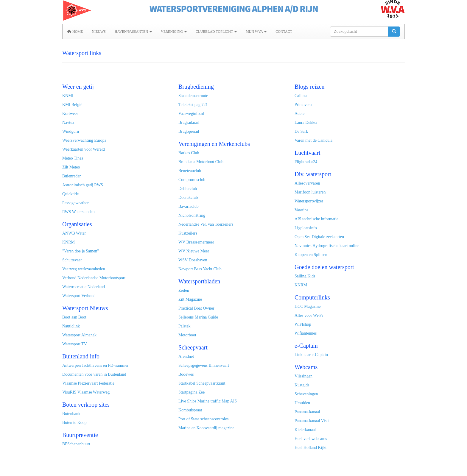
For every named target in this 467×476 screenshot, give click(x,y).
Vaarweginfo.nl (191, 114)
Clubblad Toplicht (216, 32)
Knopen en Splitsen (311, 255)
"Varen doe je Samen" (81, 251)
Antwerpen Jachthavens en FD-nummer (95, 365)
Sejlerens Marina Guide (198, 317)
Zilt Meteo (71, 167)
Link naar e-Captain (311, 355)
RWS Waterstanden (78, 212)
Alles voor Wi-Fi (309, 315)
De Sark (302, 131)
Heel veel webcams (311, 439)
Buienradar (71, 176)
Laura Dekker (306, 122)
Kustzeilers (188, 233)
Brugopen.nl (189, 131)
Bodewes (186, 374)
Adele (299, 114)
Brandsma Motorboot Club (201, 162)
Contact (284, 32)
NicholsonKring (192, 215)
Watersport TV (75, 344)
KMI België (72, 105)
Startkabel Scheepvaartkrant (202, 383)
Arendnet (186, 356)
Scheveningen (306, 394)
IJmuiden (302, 403)
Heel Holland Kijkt (310, 448)
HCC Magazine (308, 306)
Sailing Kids (305, 276)
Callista (301, 96)
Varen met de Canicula (313, 140)
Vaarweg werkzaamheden (84, 269)
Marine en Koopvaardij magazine (206, 428)
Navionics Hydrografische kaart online (327, 246)
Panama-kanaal (307, 412)
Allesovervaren (307, 183)
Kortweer (70, 114)
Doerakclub (188, 198)
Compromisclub (192, 180)
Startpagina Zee (192, 392)
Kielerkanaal (305, 430)
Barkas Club (189, 153)
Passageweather (76, 203)
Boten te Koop (74, 423)
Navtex (68, 122)
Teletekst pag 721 (193, 105)
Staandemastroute (193, 96)
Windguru (71, 131)
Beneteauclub (190, 171)
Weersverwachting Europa (84, 140)
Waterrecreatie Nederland (84, 287)
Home (75, 32)
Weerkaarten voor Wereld (84, 149)
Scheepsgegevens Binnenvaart (204, 365)
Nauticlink (71, 326)
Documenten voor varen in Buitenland (94, 374)
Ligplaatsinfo (306, 228)
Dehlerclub (188, 189)
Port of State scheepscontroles (203, 419)
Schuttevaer (72, 260)
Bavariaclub (189, 206)
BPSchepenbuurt (76, 444)
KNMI (68, 96)
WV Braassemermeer (196, 242)
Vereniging (174, 32)
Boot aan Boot (74, 317)
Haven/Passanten (133, 32)
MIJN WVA (256, 32)
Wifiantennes (306, 333)
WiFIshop (303, 324)
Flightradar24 (306, 162)
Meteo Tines (73, 158)
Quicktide (70, 194)
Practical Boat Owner (196, 308)
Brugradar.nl (189, 122)
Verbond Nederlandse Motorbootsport (94, 278)
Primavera (303, 105)
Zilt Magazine (190, 299)
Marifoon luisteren (310, 192)
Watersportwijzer (309, 201)
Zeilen (184, 290)
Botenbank (71, 414)
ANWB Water (74, 233)
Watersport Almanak (79, 335)
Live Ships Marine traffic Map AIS (208, 401)
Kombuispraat (190, 410)
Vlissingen (303, 376)
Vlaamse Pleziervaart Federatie (88, 383)
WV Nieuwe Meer (194, 251)
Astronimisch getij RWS (83, 185)
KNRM (69, 242)
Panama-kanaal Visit (312, 421)
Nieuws (99, 32)
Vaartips (301, 210)
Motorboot (187, 335)
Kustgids (302, 385)
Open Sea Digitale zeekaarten (319, 237)
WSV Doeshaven (193, 260)
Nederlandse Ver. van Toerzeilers (206, 224)
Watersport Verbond (79, 296)
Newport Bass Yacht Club (200, 269)
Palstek (184, 326)
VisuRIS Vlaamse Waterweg (86, 392)
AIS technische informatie (316, 219)
